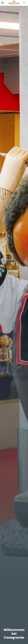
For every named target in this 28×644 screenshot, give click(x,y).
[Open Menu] (3, 3)
